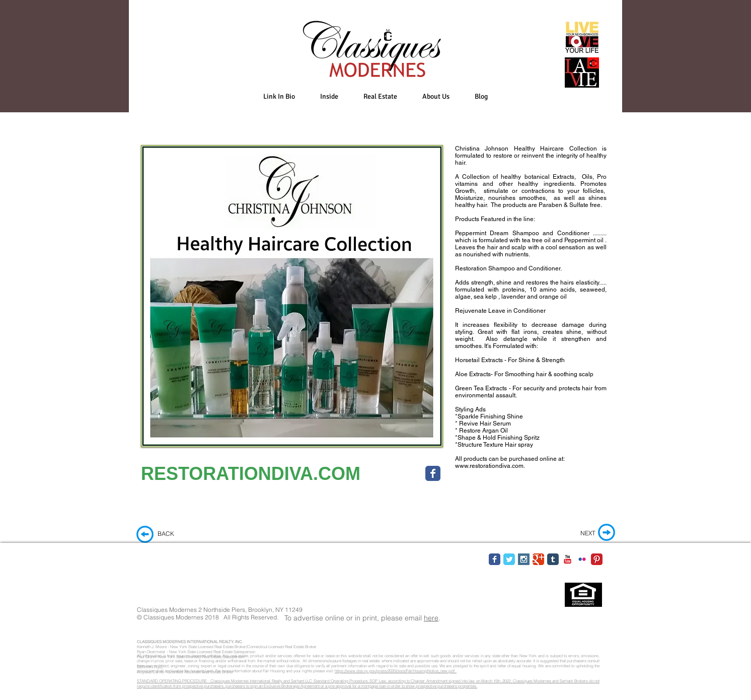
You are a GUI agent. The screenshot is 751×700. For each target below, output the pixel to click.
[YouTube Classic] (568, 559)
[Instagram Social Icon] (524, 559)
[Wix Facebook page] (433, 473)
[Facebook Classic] (495, 559)
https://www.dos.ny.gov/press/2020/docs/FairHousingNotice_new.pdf (396, 671)
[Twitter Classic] (509, 559)
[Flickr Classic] (582, 559)
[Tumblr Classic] (553, 559)
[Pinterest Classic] (597, 559)
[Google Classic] (538, 559)
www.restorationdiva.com (489, 466)
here (431, 618)
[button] (329, 96)
